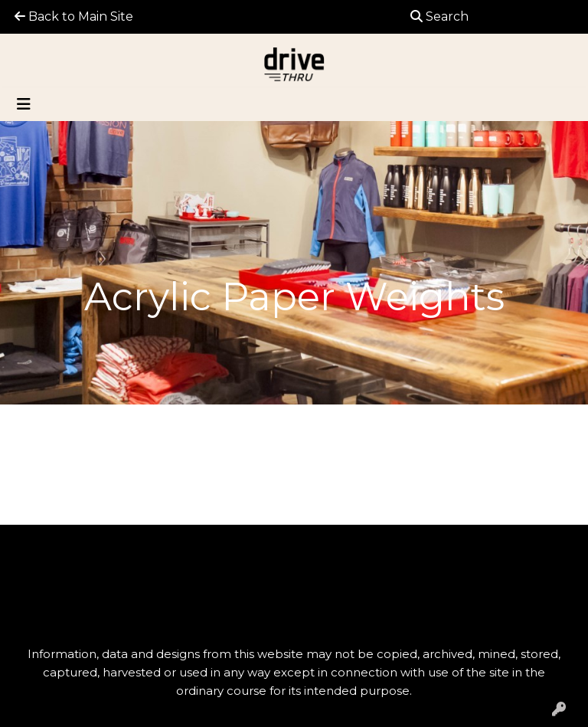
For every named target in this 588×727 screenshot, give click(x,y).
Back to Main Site (74, 16)
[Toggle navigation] (24, 104)
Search (439, 16)
